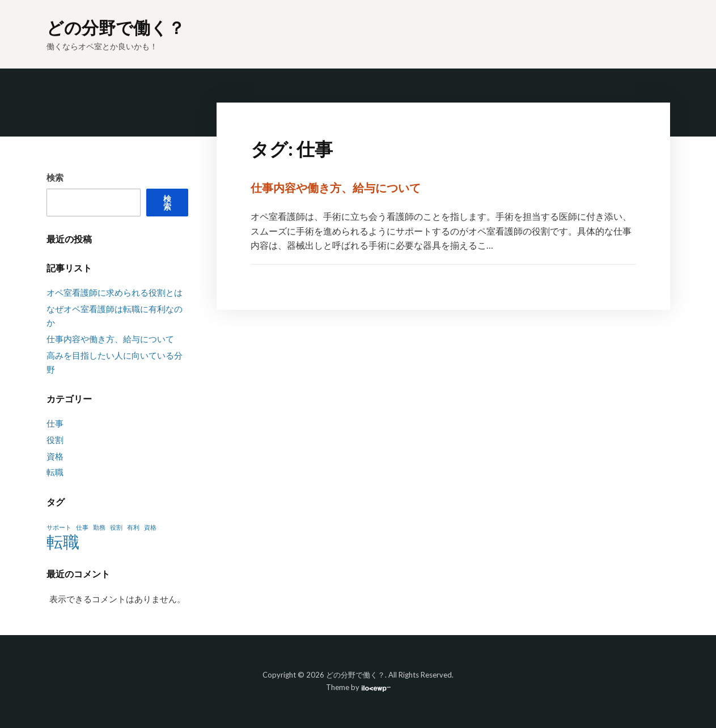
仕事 (55, 423)
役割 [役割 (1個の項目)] (116, 527)
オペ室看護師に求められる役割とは (115, 292)
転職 (55, 472)
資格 (55, 456)
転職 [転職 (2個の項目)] (63, 542)
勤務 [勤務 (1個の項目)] (99, 527)
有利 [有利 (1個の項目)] (133, 527)
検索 (55, 177)
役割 (55, 440)
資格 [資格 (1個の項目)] (150, 527)
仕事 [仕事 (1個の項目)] (82, 527)
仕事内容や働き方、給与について (336, 188)
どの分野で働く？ (116, 27)
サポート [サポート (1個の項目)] (59, 527)
